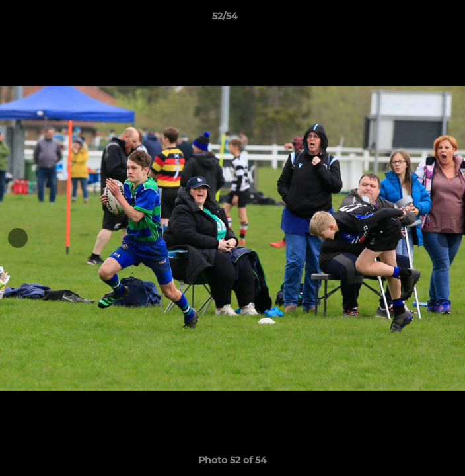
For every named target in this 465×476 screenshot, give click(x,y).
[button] (417, 19)
